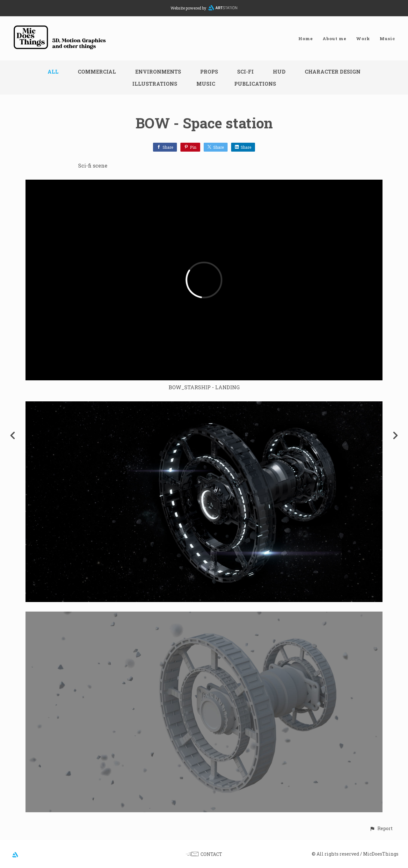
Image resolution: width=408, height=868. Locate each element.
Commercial (97, 72)
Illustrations (155, 84)
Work (363, 39)
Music (387, 39)
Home (306, 39)
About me (335, 39)
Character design (333, 72)
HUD (279, 72)
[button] (381, 828)
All (53, 72)
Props (209, 72)
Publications (255, 84)
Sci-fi (245, 72)
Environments (158, 72)
